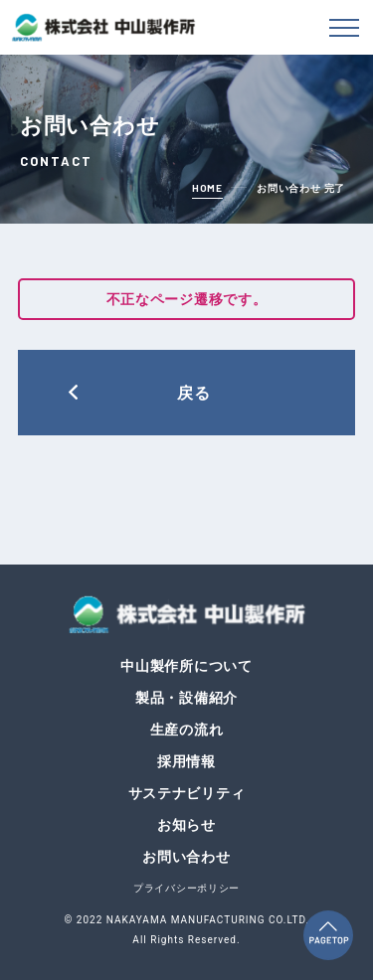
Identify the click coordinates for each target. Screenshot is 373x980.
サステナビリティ (187, 793)
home (207, 188)
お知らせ (186, 825)
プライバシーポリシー (186, 888)
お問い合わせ (186, 857)
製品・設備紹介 (186, 698)
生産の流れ (187, 730)
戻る (194, 392)
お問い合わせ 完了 (301, 188)
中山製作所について (186, 666)
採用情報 (186, 761)
